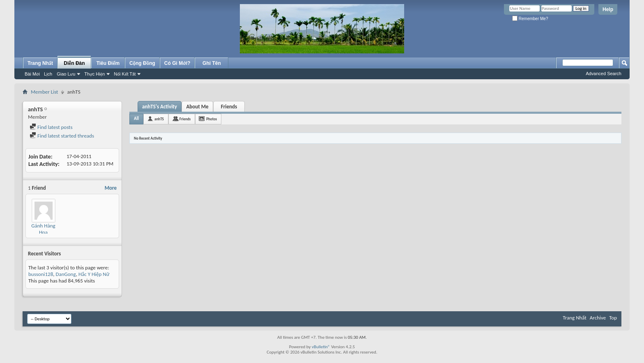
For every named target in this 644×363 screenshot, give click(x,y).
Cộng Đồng (142, 63)
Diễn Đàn (74, 63)
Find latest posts (51, 127)
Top (613, 318)
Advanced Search (604, 74)
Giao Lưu (66, 74)
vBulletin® (321, 347)
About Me (197, 107)
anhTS (159, 119)
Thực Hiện (94, 74)
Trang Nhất (40, 63)
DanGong (66, 274)
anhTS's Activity (160, 107)
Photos (212, 119)
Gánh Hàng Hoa (43, 229)
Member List (44, 92)
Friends (229, 107)
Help (608, 9)
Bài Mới (32, 74)
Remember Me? (530, 19)
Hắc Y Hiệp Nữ (94, 274)
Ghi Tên (212, 63)
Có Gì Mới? (177, 63)
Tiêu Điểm (108, 63)
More (111, 188)
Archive (598, 318)
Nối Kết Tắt (125, 74)
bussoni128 (41, 274)
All (136, 118)
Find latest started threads (62, 136)
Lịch (48, 74)
